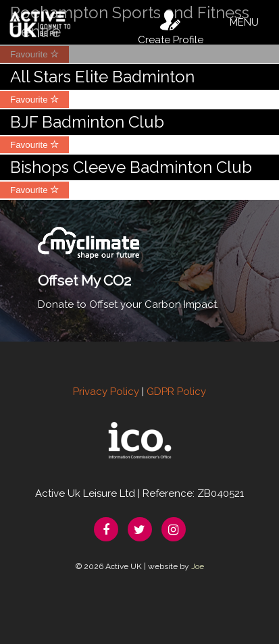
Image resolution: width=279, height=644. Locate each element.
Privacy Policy (106, 392)
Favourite (34, 100)
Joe (198, 566)
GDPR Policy (176, 392)
